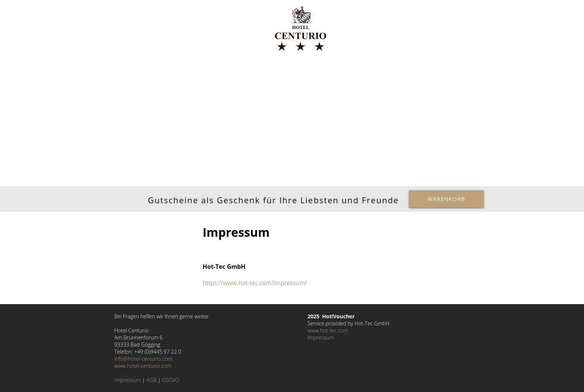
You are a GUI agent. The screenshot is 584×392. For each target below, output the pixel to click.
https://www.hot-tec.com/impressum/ (255, 283)
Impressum (128, 380)
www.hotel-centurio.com (143, 366)
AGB (151, 380)
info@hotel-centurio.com (143, 359)
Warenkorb (446, 199)
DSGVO (171, 380)
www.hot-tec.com (328, 330)
